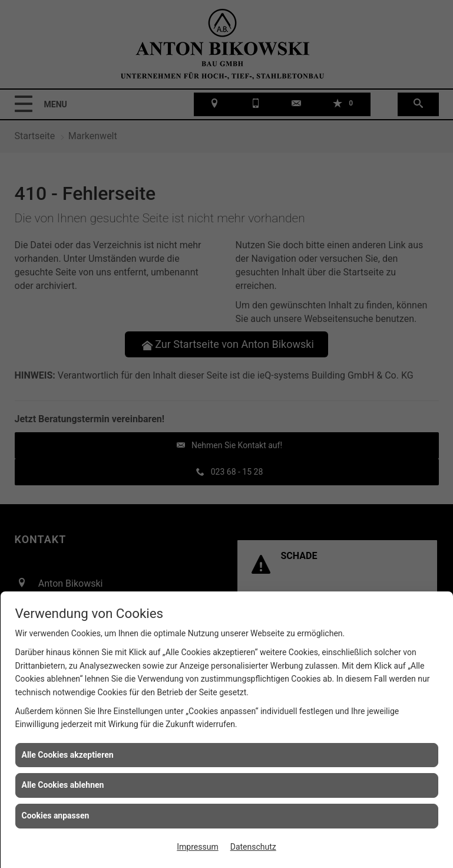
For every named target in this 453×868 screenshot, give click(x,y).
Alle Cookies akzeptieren (68, 755)
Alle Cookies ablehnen (63, 785)
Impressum (197, 847)
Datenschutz (253, 847)
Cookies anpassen (56, 816)
